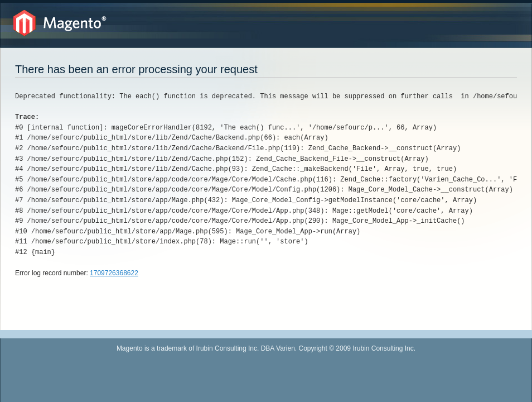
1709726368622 (114, 273)
